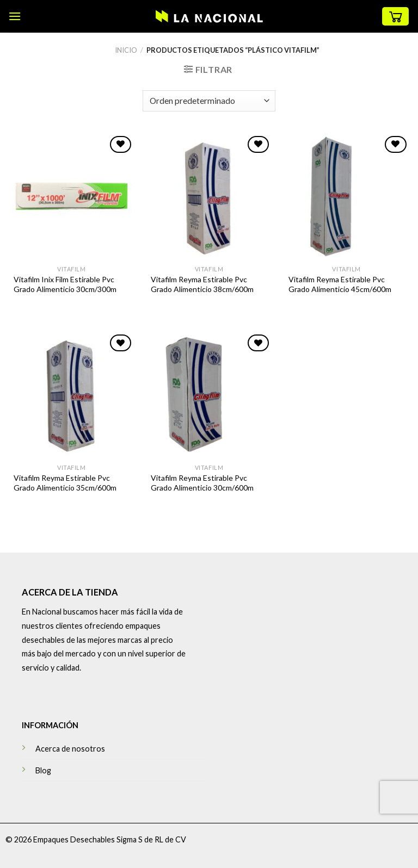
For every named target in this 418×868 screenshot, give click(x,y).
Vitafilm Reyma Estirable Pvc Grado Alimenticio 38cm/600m (202, 284)
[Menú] (15, 16)
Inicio (126, 50)
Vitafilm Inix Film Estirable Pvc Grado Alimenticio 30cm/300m (65, 284)
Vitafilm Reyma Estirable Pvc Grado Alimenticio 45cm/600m (340, 284)
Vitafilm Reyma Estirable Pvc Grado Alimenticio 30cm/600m (202, 483)
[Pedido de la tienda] (209, 101)
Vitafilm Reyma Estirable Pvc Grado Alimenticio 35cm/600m (65, 483)
